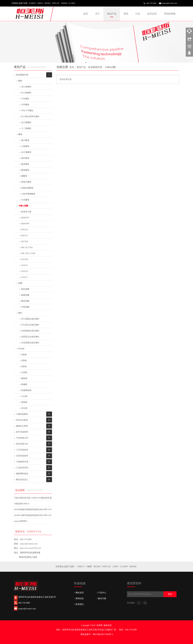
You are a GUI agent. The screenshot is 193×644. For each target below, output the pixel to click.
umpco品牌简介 (21, 521)
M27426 (25, 241)
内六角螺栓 (26, 87)
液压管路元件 (22, 444)
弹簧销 (24, 402)
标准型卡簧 (26, 212)
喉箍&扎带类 (22, 426)
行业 (138, 14)
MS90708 (25, 224)
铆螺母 (24, 176)
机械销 (24, 384)
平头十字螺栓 (27, 111)
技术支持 (152, 14)
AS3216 (24, 271)
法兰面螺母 (26, 152)
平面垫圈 (25, 307)
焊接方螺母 (26, 182)
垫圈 (20, 283)
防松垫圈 (25, 289)
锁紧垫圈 (25, 295)
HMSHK (133, 567)
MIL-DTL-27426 (28, 253)
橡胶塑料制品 (22, 474)
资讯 (126, 14)
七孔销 (24, 396)
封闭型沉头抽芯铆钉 (30, 337)
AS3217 (24, 277)
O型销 (24, 355)
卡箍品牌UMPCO (22, 504)
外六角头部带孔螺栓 (30, 117)
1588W (115, 567)
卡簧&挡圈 (110, 67)
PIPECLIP (107, 567)
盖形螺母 (25, 164)
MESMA (97, 567)
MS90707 (25, 218)
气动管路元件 (22, 438)
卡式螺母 (25, 200)
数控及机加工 (22, 480)
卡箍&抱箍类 (22, 414)
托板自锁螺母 (27, 188)
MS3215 (25, 230)
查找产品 (112, 14)
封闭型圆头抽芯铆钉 (30, 331)
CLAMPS (124, 567)
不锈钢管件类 (22, 462)
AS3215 (24, 265)
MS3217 (25, 236)
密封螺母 (25, 158)
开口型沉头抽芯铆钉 (30, 325)
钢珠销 (24, 378)
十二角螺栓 (26, 128)
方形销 (24, 372)
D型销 (24, 361)
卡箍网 (89, 567)
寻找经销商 (170, 14)
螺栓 (20, 81)
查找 (170, 594)
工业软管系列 (22, 468)
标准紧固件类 (95, 67)
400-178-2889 (151, 3)
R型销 (24, 366)
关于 (98, 14)
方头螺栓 (25, 99)
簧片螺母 (25, 140)
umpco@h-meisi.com (169, 3)
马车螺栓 (25, 105)
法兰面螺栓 (26, 122)
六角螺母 (25, 146)
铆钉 (20, 313)
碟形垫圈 (25, 301)
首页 (86, 14)
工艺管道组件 (22, 450)
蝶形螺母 (25, 170)
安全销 (21, 349)
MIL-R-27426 (27, 247)
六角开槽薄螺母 (28, 194)
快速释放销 (26, 390)
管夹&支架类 (22, 420)
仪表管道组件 (22, 456)
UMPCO (81, 567)
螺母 (20, 134)
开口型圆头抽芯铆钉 (30, 319)
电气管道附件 (22, 432)
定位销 (24, 408)
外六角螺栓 (26, 93)
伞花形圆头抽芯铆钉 (30, 343)
